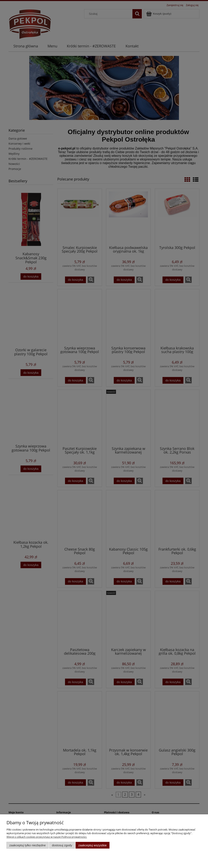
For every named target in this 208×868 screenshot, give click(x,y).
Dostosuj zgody (62, 845)
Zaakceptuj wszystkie (93, 845)
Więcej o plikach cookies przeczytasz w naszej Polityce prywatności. (47, 837)
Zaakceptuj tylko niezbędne (28, 845)
